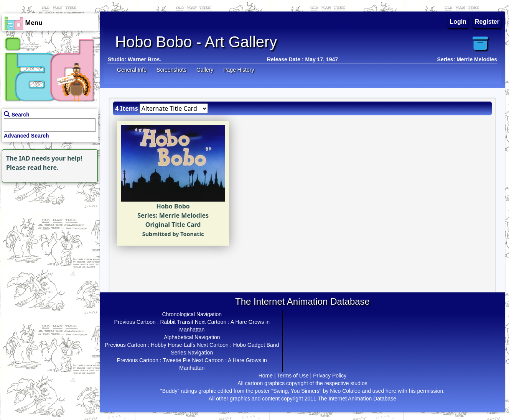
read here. (43, 167)
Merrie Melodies (184, 215)
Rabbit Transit (176, 322)
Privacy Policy (330, 376)
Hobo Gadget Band (256, 345)
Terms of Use (293, 376)
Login (458, 22)
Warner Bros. (144, 59)
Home (266, 376)
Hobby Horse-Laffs (173, 345)
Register (487, 22)
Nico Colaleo (345, 391)
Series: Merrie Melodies (467, 59)
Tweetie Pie (176, 360)
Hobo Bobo (173, 206)
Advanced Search (26, 136)
